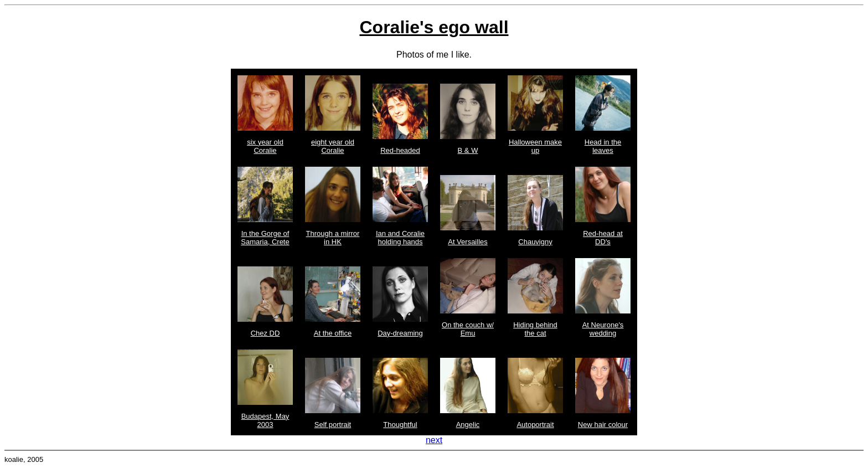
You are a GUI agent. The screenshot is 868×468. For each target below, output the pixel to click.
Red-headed (400, 150)
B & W (468, 150)
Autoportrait (535, 425)
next (434, 440)
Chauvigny (535, 242)
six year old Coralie (265, 146)
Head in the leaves (603, 146)
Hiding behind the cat (535, 329)
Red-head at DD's (603, 238)
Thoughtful (400, 425)
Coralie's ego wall (434, 27)
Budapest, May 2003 (265, 420)
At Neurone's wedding (603, 329)
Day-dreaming (400, 333)
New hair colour (603, 425)
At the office (333, 333)
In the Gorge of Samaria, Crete (265, 238)
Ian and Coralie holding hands (400, 238)
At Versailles (468, 242)
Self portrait (333, 425)
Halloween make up (535, 146)
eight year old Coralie (333, 146)
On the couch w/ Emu (468, 329)
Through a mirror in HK (333, 238)
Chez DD (265, 333)
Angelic (468, 425)
